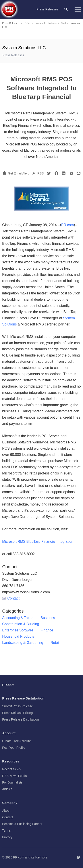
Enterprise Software (18, 630)
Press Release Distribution (20, 719)
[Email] (79, 173)
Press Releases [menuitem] (47, 9)
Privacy (7, 837)
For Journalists (12, 782)
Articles (7, 789)
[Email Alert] (5, 173)
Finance (47, 630)
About (6, 811)
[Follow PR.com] (79, 857)
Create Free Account (16, 741)
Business (48, 618)
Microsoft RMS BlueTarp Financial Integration (38, 542)
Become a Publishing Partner (22, 824)
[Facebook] (56, 173)
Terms (6, 831)
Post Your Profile (14, 748)
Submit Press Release (18, 706)
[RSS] (35, 173)
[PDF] (71, 173)
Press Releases (11, 23)
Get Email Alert (18, 173)
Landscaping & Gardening (23, 643)
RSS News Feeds (14, 776)
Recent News (11, 769)
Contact (11, 598)
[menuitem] (66, 9)
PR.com (68, 225)
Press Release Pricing (17, 713)
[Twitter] (49, 173)
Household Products (45, 23)
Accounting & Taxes (18, 618)
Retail (27, 23)
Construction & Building (21, 624)
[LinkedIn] (64, 173)
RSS (41, 173)
